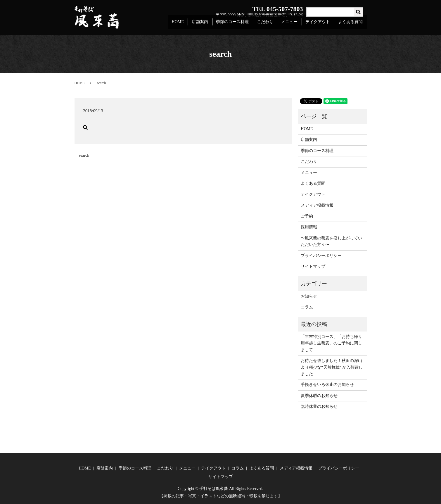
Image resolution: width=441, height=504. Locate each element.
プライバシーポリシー (321, 256)
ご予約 (307, 216)
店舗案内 (208, 24)
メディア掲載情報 (317, 205)
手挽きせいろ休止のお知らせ (327, 385)
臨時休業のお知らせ (319, 407)
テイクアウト (320, 24)
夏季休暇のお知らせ (319, 396)
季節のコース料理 (239, 24)
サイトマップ (313, 266)
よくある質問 (351, 24)
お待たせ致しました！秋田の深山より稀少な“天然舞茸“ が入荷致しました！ (332, 367)
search (84, 155)
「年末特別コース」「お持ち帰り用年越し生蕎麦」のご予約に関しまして (331, 343)
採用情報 (309, 227)
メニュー (293, 24)
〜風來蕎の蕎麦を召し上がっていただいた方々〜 (331, 241)
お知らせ (309, 296)
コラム (307, 307)
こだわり (270, 24)
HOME (187, 24)
